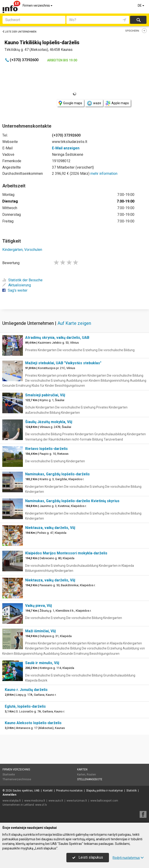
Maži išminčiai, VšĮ (41, 631)
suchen (138, 20)
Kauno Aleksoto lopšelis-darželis (33, 723)
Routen (91, 775)
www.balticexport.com (104, 801)
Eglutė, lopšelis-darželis (25, 706)
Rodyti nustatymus (128, 858)
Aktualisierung (17, 285)
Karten (82, 769)
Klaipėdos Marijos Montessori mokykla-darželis (66, 553)
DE (141, 5)
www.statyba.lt (12, 801)
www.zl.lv (41, 805)
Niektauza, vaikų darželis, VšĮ (50, 528)
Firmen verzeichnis (38, 5)
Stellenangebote (90, 779)
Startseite (9, 775)
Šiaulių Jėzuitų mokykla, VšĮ (49, 422)
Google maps (70, 103)
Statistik (131, 791)
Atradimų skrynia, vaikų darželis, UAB (57, 338)
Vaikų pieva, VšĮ (39, 606)
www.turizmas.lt (77, 801)
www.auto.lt (56, 801)
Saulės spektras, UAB (26, 791)
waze (94, 103)
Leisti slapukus (88, 857)
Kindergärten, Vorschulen (22, 250)
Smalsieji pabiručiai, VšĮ (45, 395)
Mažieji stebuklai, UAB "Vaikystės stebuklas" (63, 363)
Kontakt (48, 791)
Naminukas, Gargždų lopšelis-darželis (57, 474)
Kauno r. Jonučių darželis (26, 690)
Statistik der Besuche (22, 280)
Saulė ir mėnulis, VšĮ (42, 663)
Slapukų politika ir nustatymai (104, 791)
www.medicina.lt (35, 801)
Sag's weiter (15, 290)
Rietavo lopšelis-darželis (46, 449)
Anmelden (9, 795)
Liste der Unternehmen (19, 32)
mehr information (104, 174)
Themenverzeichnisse (17, 779)
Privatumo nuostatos (69, 791)
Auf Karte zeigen (74, 323)
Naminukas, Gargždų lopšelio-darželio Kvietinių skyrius (72, 501)
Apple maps (117, 103)
